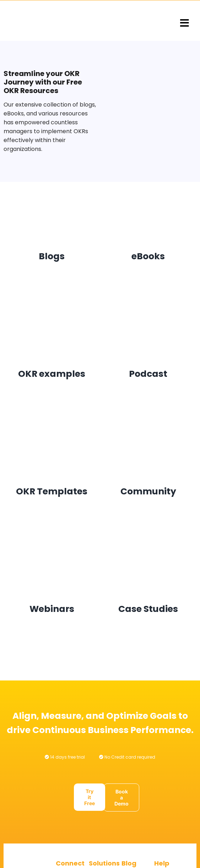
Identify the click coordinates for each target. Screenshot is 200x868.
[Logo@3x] (51, 21)
